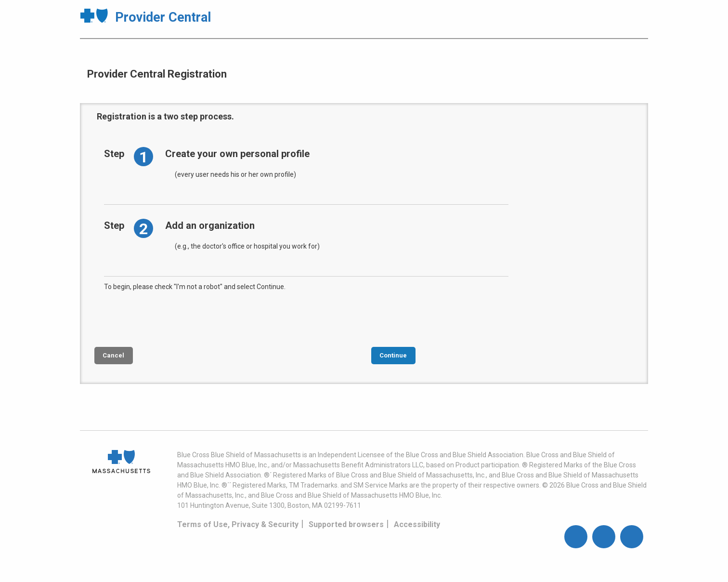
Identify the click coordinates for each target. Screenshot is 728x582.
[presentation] (177, 318)
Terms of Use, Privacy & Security (238, 524)
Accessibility (417, 524)
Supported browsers (346, 524)
